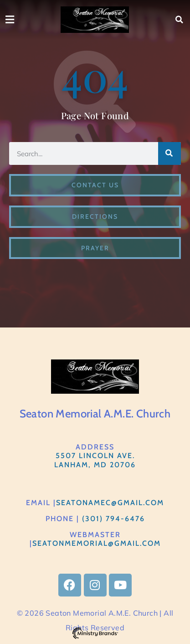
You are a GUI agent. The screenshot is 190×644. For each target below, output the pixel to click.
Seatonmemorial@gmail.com (97, 543)
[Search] (169, 153)
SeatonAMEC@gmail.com (110, 503)
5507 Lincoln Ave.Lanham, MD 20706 (95, 460)
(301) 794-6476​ (113, 519)
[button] (180, 20)
